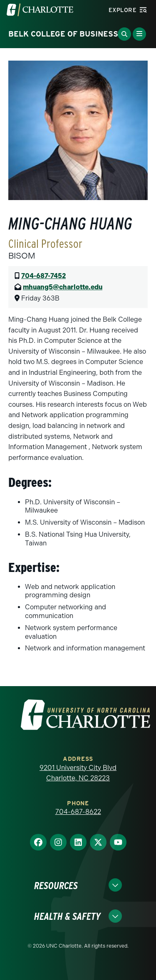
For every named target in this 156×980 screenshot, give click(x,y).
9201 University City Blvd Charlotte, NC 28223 (78, 773)
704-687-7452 (43, 276)
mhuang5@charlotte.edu (63, 287)
